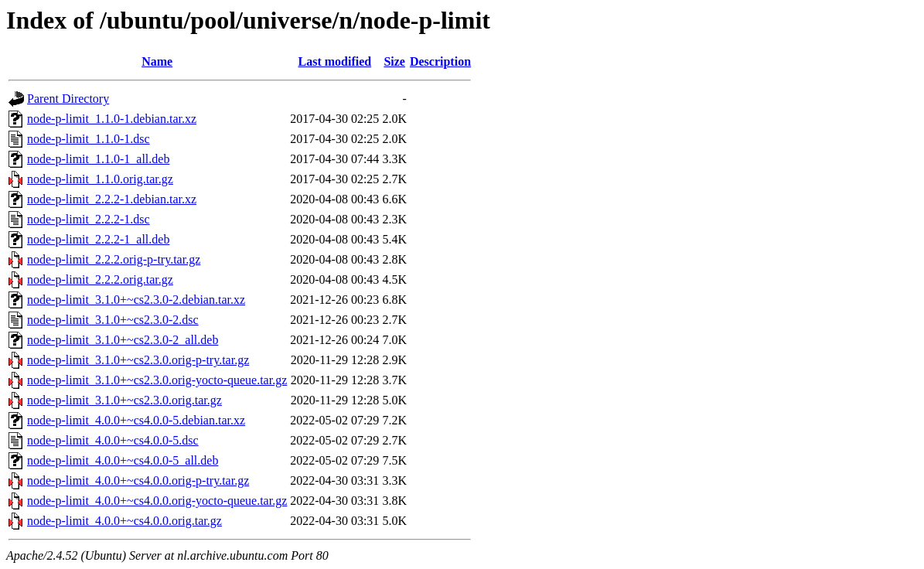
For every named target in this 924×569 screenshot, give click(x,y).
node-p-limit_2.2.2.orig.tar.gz (100, 279)
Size (394, 61)
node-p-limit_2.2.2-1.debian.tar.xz (112, 199)
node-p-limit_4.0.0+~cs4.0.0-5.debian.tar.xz (136, 420)
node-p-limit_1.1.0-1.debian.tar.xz (112, 119)
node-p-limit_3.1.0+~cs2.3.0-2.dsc (113, 320)
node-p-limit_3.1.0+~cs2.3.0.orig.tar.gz (124, 400)
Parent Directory (68, 99)
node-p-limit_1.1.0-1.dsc (89, 139)
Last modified (334, 61)
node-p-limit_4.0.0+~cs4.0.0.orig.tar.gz (124, 521)
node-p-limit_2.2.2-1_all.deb (98, 239)
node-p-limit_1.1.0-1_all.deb (98, 159)
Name (157, 61)
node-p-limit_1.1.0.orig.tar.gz (100, 179)
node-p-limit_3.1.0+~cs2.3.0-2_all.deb (123, 340)
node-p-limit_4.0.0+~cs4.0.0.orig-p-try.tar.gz (138, 480)
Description (440, 61)
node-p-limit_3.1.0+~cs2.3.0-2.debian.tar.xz (136, 300)
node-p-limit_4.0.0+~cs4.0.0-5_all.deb (123, 460)
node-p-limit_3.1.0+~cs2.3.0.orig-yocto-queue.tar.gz (157, 380)
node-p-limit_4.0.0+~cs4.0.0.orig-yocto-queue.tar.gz (157, 501)
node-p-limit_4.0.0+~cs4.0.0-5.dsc (113, 440)
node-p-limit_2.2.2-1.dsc (89, 219)
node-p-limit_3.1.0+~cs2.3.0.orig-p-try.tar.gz (138, 360)
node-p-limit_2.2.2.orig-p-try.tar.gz (114, 259)
